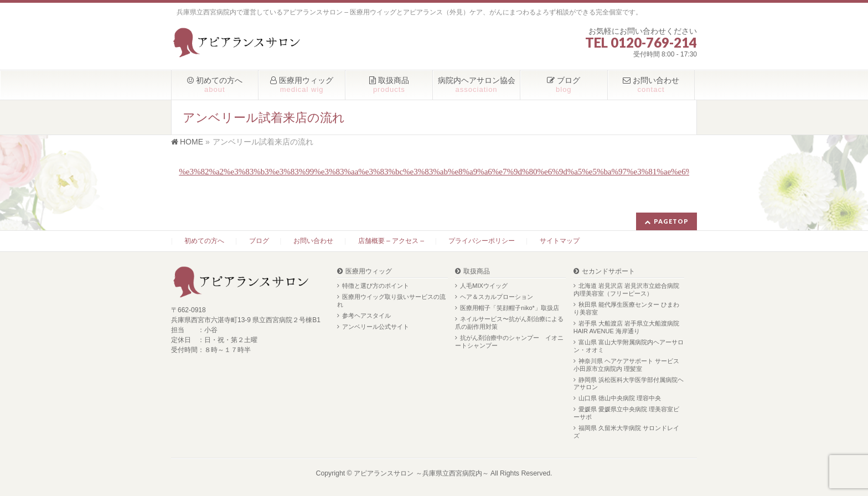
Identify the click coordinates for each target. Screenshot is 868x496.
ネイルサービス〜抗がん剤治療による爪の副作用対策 (509, 323)
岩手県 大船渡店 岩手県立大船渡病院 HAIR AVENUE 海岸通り (626, 327)
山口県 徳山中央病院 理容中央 (620, 398)
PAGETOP (671, 221)
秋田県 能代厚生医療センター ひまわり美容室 (626, 308)
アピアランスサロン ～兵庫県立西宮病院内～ (421, 473)
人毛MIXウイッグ (484, 286)
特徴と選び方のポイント (376, 286)
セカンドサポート (608, 272)
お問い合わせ (313, 241)
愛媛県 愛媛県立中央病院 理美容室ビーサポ (626, 413)
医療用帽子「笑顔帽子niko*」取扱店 (509, 308)
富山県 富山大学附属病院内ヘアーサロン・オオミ (629, 346)
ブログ (259, 241)
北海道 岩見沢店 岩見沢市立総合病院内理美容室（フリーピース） (626, 290)
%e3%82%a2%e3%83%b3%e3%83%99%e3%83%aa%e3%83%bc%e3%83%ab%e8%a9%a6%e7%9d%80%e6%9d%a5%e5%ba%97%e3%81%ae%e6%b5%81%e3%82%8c (470, 172)
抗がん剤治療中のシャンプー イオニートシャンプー (509, 342)
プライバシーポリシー (482, 241)
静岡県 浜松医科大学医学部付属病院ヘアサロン (629, 384)
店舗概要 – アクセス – (391, 241)
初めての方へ (204, 241)
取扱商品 (477, 272)
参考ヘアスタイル (366, 316)
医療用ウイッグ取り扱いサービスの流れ (391, 301)
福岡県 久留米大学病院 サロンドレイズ (626, 432)
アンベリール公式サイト (376, 327)
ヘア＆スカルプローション (497, 297)
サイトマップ (560, 241)
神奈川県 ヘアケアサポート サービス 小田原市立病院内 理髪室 (626, 365)
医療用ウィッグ (369, 272)
